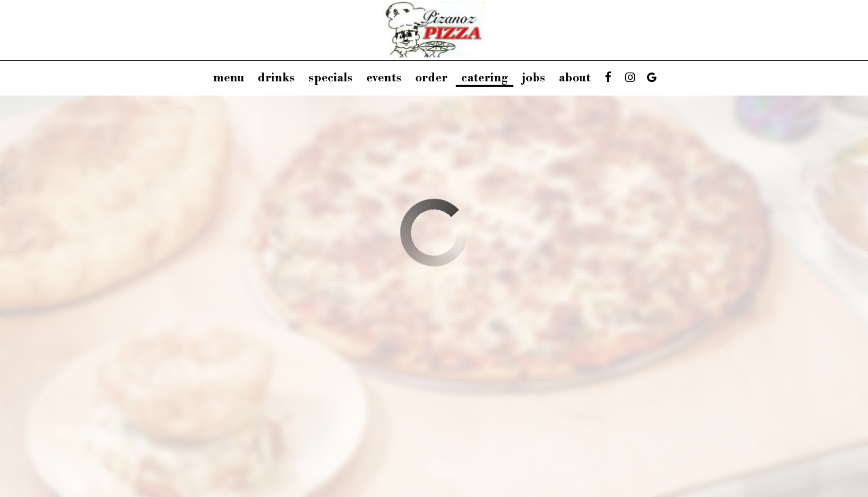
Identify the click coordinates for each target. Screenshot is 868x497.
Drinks (276, 78)
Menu (229, 78)
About (575, 78)
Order (431, 78)
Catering (485, 78)
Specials (331, 78)
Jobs (533, 78)
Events (384, 78)
